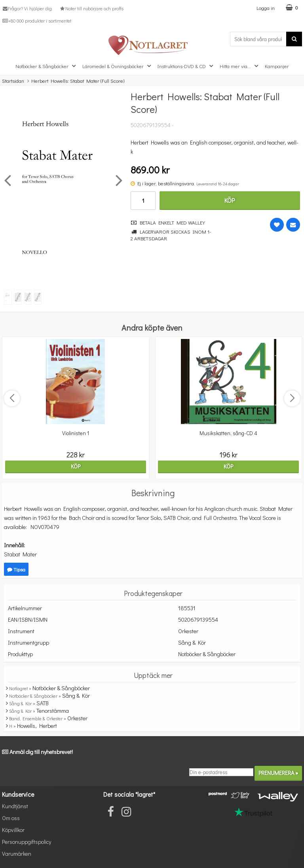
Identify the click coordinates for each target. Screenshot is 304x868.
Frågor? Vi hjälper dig (27, 8)
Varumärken (17, 854)
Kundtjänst (15, 806)
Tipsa (16, 569)
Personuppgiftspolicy (27, 842)
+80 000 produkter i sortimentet (37, 21)
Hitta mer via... (240, 66)
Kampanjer (277, 66)
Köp (230, 200)
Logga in (266, 8)
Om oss (11, 818)
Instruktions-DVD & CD (186, 66)
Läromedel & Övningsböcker (118, 66)
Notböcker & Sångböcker (47, 66)
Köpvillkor (13, 830)
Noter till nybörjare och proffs (91, 8)
